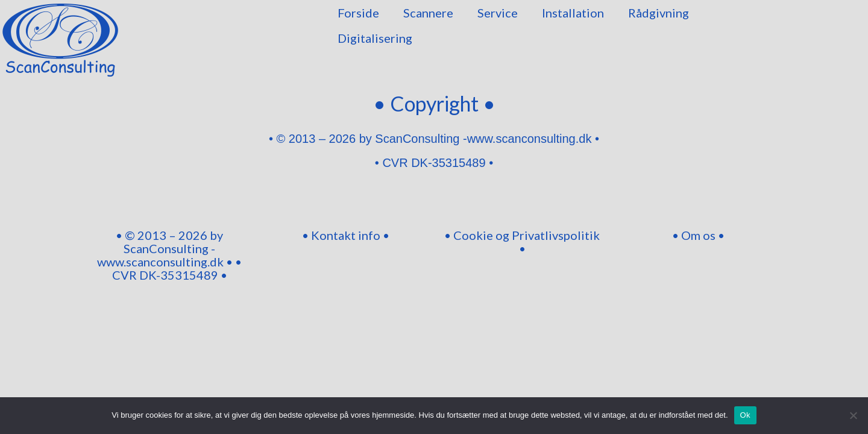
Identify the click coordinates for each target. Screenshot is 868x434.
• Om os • (698, 235)
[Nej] (853, 415)
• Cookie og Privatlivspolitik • (522, 242)
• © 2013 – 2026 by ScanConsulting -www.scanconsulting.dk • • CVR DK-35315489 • (169, 255)
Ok (745, 415)
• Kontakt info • (346, 235)
